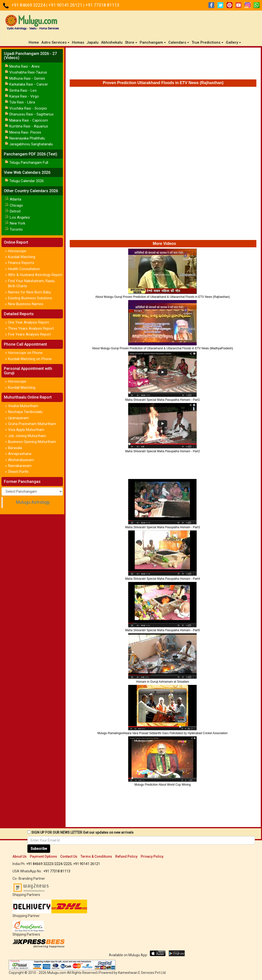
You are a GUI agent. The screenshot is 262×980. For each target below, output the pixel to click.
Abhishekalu (112, 42)
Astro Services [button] (55, 42)
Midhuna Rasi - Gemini (27, 78)
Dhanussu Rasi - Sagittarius (31, 114)
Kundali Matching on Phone (30, 359)
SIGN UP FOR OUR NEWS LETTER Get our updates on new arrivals (82, 832)
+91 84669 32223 (40, 864)
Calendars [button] (179, 42)
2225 (68, 864)
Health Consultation (24, 269)
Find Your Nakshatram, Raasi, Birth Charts (32, 283)
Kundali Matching (22, 257)
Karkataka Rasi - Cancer (29, 84)
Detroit (15, 211)
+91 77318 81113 (102, 5)
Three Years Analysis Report (31, 328)
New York (17, 223)
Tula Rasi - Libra (22, 102)
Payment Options (43, 856)
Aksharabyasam (21, 460)
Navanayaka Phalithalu (27, 138)
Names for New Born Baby (29, 292)
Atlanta (16, 199)
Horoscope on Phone (25, 353)
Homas (78, 42)
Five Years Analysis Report (29, 334)
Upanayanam (18, 418)
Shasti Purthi (18, 472)
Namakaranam (20, 466)
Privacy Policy (152, 856)
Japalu (93, 42)
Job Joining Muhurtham (27, 436)
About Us (20, 856)
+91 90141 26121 (66, 5)
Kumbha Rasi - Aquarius (29, 126)
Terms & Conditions (96, 856)
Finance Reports (21, 263)
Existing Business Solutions (30, 298)
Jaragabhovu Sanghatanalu (31, 144)
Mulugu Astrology (33, 502)
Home (34, 42)
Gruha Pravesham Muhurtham (32, 424)
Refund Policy (126, 856)
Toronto (16, 229)
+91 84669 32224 (29, 5)
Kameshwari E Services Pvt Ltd (142, 973)
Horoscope (17, 251)
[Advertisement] (163, 65)
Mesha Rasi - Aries (24, 66)
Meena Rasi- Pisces (25, 132)
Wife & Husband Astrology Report (35, 275)
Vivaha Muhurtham (23, 406)
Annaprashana (20, 454)
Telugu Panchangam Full (29, 163)
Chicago (16, 205)
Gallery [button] (233, 42)
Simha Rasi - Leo (23, 90)
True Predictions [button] (207, 42)
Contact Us (69, 856)
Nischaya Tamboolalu (25, 412)
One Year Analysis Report (28, 322)
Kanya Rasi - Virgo (24, 96)
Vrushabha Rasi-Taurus (28, 72)
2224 (58, 864)
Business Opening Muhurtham (32, 442)
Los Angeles (20, 217)
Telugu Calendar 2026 (27, 181)
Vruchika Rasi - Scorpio (28, 108)
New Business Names (26, 304)
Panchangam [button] (153, 42)
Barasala (15, 448)
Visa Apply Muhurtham (26, 430)
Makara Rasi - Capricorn (29, 120)
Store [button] (131, 42)
